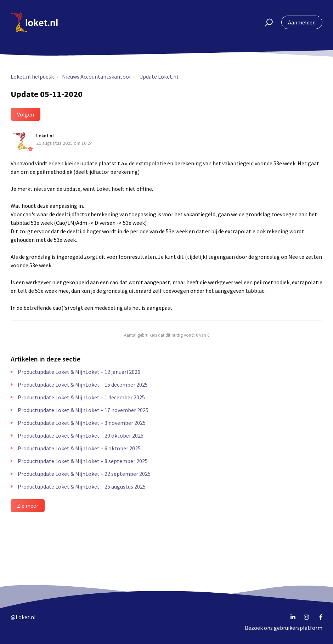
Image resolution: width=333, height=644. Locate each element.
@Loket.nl (23, 617)
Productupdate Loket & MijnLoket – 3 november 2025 (82, 423)
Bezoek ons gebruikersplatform (284, 628)
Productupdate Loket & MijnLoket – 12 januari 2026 (79, 372)
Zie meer (28, 506)
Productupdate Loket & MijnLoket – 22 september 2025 (84, 474)
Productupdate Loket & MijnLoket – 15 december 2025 (83, 384)
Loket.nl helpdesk (32, 76)
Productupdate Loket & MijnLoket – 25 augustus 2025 (82, 486)
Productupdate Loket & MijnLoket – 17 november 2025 (83, 410)
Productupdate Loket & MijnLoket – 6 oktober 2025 (79, 448)
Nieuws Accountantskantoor (97, 76)
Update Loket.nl (159, 76)
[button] (266, 22)
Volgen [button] (26, 114)
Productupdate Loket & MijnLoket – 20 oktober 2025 (81, 435)
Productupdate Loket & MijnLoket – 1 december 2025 (81, 397)
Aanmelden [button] (302, 22)
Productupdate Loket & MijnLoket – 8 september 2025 (83, 461)
